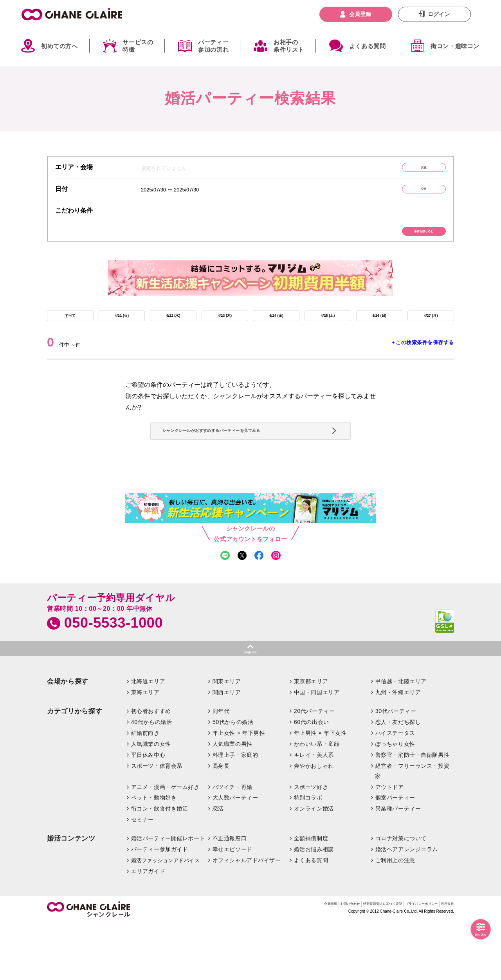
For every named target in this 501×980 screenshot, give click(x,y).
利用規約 (443, 962)
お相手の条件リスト (289, 46)
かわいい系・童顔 (317, 800)
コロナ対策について (401, 895)
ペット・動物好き (154, 854)
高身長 (221, 822)
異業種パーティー (398, 865)
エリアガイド (148, 928)
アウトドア (390, 843)
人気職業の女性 (151, 800)
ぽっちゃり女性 (395, 800)
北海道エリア (148, 738)
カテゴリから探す (75, 768)
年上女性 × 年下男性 (239, 789)
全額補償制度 (311, 895)
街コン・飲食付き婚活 (160, 865)
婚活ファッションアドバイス (166, 917)
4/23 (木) (225, 333)
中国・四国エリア (317, 749)
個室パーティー (395, 854)
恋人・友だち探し (398, 778)
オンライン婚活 (314, 865)
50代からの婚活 (233, 778)
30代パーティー (396, 767)
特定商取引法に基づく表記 (337, 962)
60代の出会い (312, 778)
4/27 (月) (431, 333)
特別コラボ (308, 854)
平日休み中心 (148, 811)
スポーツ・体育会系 (157, 822)
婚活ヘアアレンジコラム (407, 906)
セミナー (142, 876)
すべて (70, 333)
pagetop (250, 706)
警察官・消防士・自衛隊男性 (413, 811)
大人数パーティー (235, 854)
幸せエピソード (232, 906)
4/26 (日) (379, 333)
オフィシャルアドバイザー (247, 917)
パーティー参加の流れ (213, 46)
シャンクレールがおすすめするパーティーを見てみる (248, 464)
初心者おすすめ (151, 767)
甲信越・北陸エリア (401, 738)
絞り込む (474, 931)
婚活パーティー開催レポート (168, 895)
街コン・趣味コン (455, 46)
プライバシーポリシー (401, 962)
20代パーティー (314, 767)
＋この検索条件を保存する (422, 363)
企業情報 (252, 962)
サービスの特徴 (138, 46)
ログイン (439, 14)
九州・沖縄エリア (398, 749)
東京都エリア (311, 738)
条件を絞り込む (409, 242)
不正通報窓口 (230, 895)
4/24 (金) (276, 333)
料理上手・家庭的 (235, 811)
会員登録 (360, 14)
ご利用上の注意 (395, 917)
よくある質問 (368, 46)
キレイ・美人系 (314, 811)
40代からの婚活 (152, 778)
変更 (409, 169)
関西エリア (227, 749)
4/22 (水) (173, 333)
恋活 (218, 865)
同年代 (221, 767)
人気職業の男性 (232, 800)
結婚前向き (145, 789)
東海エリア (145, 749)
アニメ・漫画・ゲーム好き (165, 843)
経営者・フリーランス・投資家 (412, 827)
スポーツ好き (311, 843)
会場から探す (68, 738)
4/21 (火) (122, 333)
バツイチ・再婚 (232, 843)
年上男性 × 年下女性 (320, 789)
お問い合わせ (284, 962)
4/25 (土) (328, 333)
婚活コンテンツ (71, 895)
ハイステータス (395, 789)
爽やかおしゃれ (314, 822)
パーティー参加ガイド (160, 906)
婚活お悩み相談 (314, 906)
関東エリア (227, 738)
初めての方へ (59, 46)
